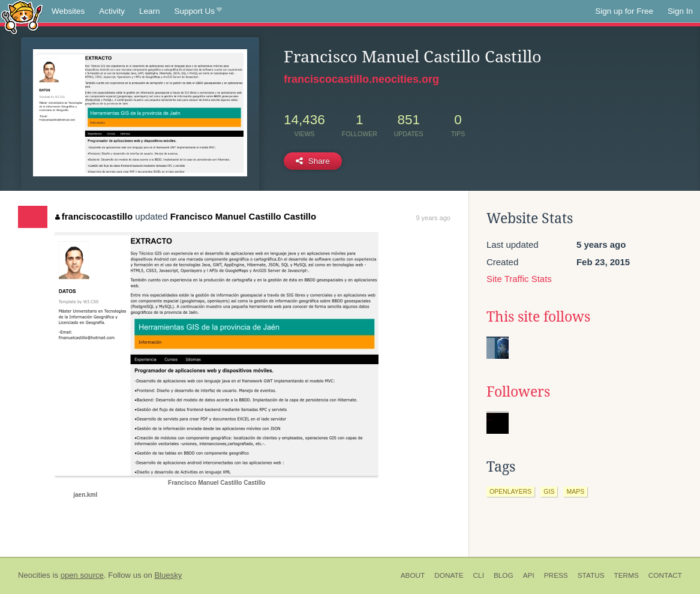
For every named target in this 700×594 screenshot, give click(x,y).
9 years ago (433, 218)
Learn (150, 11)
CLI (479, 575)
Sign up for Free (624, 11)
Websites (68, 11)
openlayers (510, 491)
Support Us (198, 11)
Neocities (34, 575)
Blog (504, 575)
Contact (665, 575)
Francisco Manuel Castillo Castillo (243, 216)
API (529, 575)
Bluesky (168, 575)
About (413, 575)
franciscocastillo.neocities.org (361, 79)
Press (556, 575)
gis (549, 491)
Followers (518, 392)
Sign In (680, 11)
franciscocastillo (94, 216)
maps (575, 491)
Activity (112, 11)
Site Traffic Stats (519, 279)
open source (82, 575)
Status (591, 575)
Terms (627, 575)
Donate (449, 575)
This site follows (538, 317)
